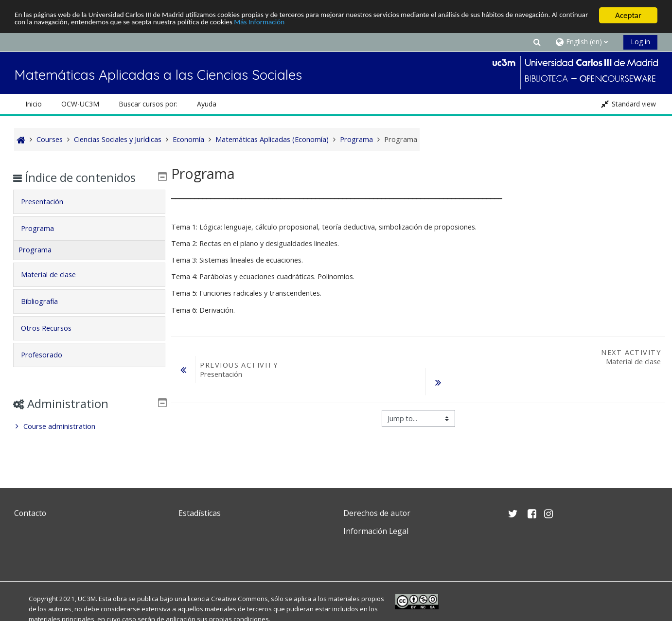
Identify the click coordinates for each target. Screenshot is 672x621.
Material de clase (55, 275)
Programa (44, 228)
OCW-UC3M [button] (80, 104)
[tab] (89, 202)
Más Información (374, 24)
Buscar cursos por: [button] (148, 104)
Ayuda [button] (207, 104)
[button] (537, 42)
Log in (640, 42)
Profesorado (48, 355)
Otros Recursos (53, 328)
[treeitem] (89, 426)
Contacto (30, 513)
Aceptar (628, 15)
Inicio (34, 104)
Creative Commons (239, 599)
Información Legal (376, 531)
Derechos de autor (377, 513)
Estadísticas (200, 513)
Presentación (49, 202)
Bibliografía (46, 301)
